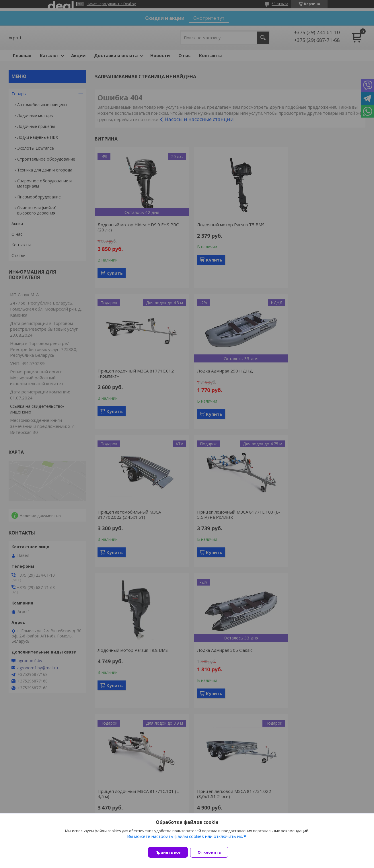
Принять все (168, 852)
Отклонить (213, 852)
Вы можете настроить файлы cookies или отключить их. (185, 840)
